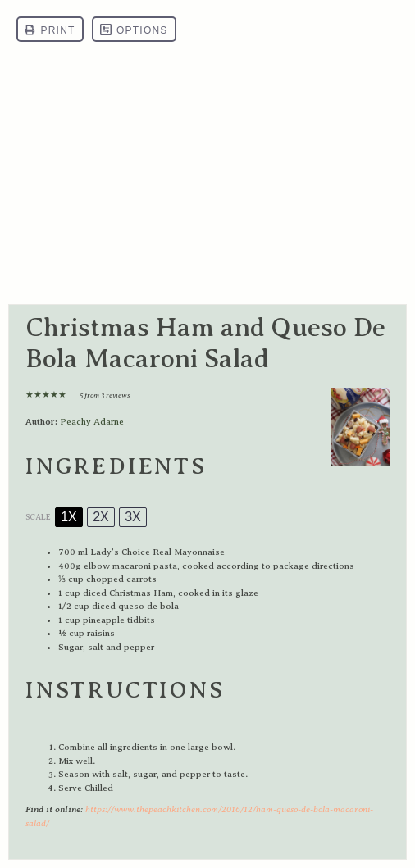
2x (101, 517)
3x (133, 517)
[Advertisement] (207, 181)
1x (69, 517)
